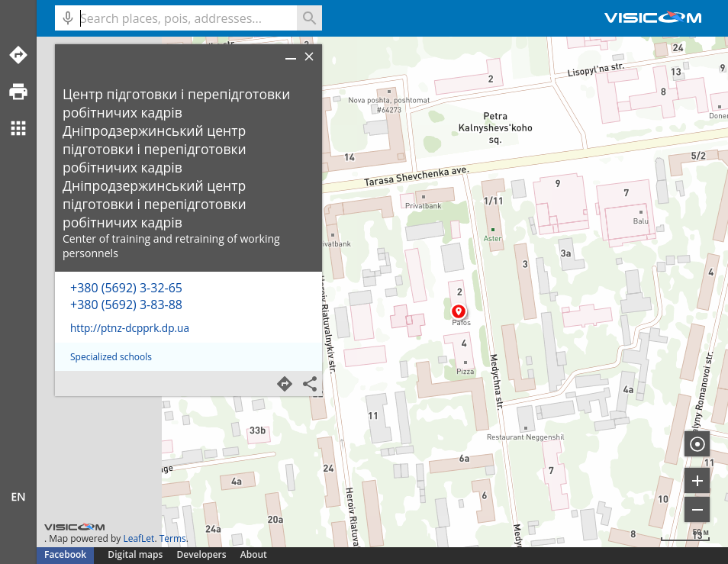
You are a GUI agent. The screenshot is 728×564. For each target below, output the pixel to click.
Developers (202, 554)
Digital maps (136, 554)
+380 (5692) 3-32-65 (126, 288)
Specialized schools (111, 357)
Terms (173, 538)
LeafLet (139, 538)
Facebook (65, 554)
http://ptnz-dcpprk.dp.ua (130, 328)
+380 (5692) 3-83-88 (126, 305)
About (254, 554)
